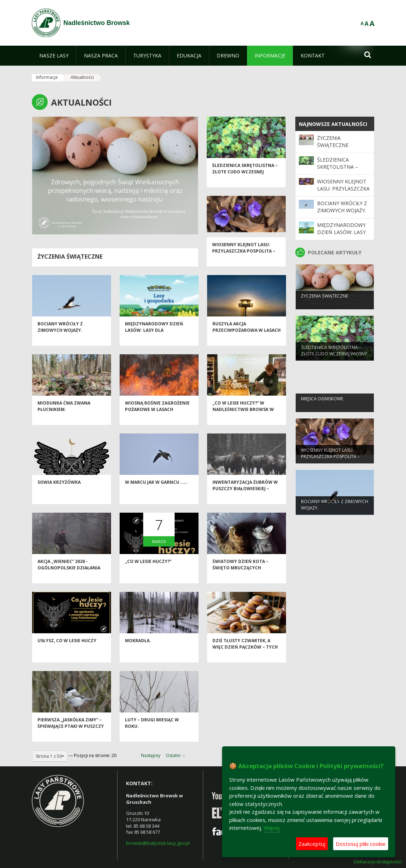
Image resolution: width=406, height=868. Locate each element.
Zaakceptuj (312, 844)
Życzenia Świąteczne (70, 257)
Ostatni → (176, 755)
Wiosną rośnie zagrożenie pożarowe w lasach (157, 416)
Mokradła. (138, 651)
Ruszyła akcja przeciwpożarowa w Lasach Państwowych (247, 340)
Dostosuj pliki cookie (361, 844)
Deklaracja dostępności (378, 862)
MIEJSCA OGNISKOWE (322, 408)
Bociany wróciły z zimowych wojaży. (60, 337)
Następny (151, 755)
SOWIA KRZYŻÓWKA (59, 492)
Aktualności (82, 77)
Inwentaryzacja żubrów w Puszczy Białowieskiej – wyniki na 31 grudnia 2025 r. (246, 498)
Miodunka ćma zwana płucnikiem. (64, 416)
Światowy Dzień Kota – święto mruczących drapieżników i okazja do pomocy (243, 581)
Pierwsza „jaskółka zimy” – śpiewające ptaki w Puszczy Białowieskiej (71, 736)
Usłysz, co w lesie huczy (67, 651)
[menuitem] (54, 56)
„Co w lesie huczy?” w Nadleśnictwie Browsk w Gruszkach (243, 419)
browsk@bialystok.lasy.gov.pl (158, 843)
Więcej (272, 828)
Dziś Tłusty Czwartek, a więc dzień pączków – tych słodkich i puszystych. (245, 657)
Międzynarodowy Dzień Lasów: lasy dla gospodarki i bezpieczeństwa (154, 343)
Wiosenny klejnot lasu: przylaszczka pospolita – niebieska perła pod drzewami (244, 264)
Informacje (47, 77)
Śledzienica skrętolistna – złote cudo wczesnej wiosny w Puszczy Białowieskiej (245, 185)
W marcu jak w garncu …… (156, 492)
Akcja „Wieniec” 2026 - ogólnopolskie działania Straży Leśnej (69, 578)
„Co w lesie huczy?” (148, 571)
